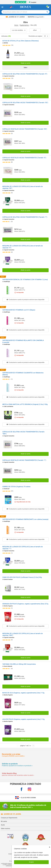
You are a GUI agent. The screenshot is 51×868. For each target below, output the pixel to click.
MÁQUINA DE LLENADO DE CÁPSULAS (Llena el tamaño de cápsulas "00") (23, 187)
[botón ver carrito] (48, 7)
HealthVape (7, 282)
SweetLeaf (7, 489)
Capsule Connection (9, 76)
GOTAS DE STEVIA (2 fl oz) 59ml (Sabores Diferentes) (21, 41)
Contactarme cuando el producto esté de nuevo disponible (26, 300)
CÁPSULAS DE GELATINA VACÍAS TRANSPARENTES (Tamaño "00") (25, 103)
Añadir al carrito (26, 63)
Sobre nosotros (6, 828)
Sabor (26, 68)
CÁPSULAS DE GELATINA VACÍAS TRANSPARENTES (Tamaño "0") (25, 74)
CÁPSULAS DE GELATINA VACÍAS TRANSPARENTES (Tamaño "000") (23, 433)
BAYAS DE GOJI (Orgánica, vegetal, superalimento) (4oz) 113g (23, 693)
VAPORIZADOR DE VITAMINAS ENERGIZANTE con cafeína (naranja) (25, 519)
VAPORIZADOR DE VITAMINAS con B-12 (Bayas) (19, 310)
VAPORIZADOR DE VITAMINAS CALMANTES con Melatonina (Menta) (23, 374)
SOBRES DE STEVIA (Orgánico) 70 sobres (16, 487)
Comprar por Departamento (9, 818)
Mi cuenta (4, 821)
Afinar (35, 30)
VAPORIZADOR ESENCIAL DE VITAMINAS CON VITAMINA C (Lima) (25, 280)
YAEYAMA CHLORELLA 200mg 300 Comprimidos (19, 664)
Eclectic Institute (8, 579)
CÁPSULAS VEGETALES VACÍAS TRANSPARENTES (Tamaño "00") (25, 129)
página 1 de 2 (25, 746)
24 (46, 36)
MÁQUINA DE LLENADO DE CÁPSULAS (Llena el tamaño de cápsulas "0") (23, 247)
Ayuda (3, 825)
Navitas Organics (8, 606)
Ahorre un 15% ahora (11, 814)
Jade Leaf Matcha (9, 406)
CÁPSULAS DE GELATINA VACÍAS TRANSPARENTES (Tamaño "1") (25, 217)
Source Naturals (8, 666)
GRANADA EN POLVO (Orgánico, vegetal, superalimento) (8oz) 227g (25, 604)
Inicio (16, 25)
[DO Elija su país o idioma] (12, 7)
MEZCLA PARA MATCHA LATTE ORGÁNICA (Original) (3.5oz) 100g (25, 404)
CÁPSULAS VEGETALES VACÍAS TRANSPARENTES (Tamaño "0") (24, 158)
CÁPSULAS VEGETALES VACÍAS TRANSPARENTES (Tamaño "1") (24, 460)
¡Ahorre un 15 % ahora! (15, 17)
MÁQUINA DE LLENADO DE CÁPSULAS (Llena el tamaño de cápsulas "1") (23, 548)
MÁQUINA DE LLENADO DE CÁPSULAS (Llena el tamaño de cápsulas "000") (23, 634)
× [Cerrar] (50, 847)
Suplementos (24, 25)
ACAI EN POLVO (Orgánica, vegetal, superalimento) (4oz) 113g (23, 719)
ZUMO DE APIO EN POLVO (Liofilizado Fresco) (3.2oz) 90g (22, 577)
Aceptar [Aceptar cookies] (31, 862)
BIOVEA (6, 43)
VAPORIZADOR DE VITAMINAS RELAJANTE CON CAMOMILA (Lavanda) (23, 341)
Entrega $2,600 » (36, 17)
